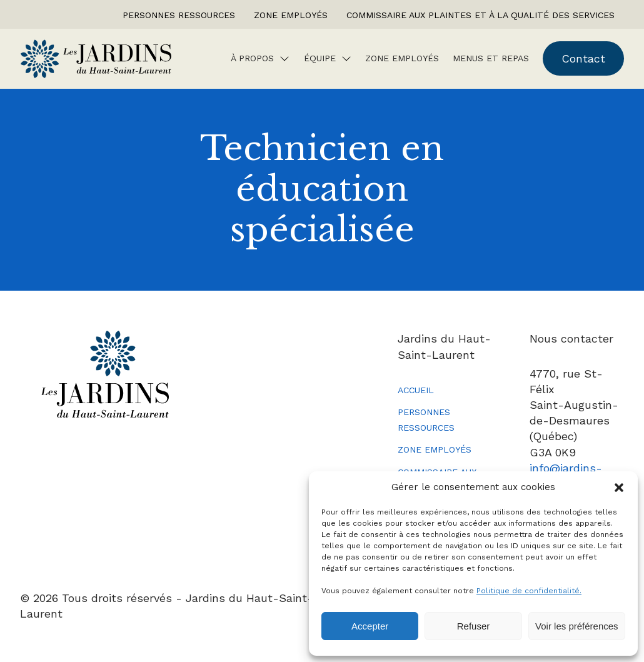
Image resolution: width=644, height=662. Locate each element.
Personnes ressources (179, 15)
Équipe (320, 58)
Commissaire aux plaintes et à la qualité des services (480, 15)
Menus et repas (491, 58)
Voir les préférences (577, 626)
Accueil (416, 390)
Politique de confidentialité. (529, 591)
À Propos (252, 58)
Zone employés (291, 15)
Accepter (370, 626)
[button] (619, 488)
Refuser (474, 626)
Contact (583, 58)
